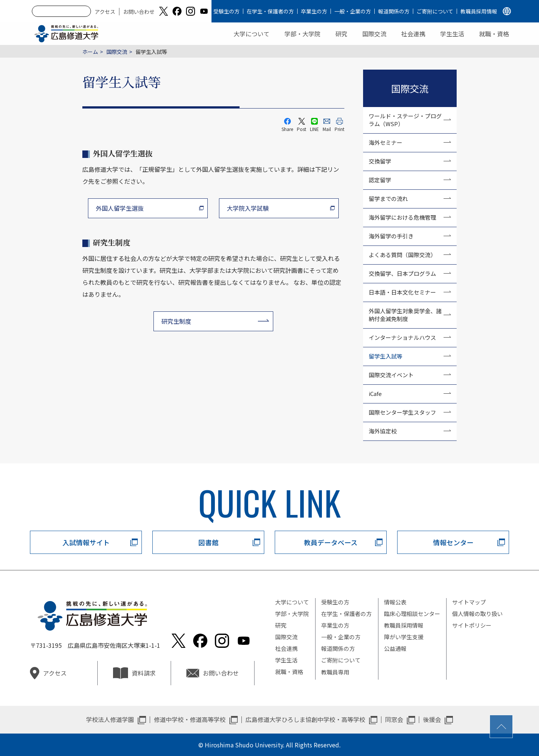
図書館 (208, 542)
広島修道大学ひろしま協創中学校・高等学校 (305, 719)
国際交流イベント (391, 375)
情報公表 (395, 602)
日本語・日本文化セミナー (402, 292)
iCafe (375, 394)
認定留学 (380, 180)
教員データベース (331, 542)
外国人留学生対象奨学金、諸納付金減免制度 (405, 315)
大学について (252, 34)
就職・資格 (494, 34)
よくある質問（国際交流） (402, 255)
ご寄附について (435, 11)
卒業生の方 (314, 11)
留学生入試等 (386, 356)
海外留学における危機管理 (402, 217)
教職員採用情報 (479, 11)
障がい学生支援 (404, 637)
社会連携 (413, 34)
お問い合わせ (139, 12)
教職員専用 (335, 672)
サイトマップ (469, 602)
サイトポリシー (472, 625)
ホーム (90, 52)
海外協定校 (383, 431)
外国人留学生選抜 (120, 208)
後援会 (432, 719)
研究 (341, 34)
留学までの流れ (388, 199)
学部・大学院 (302, 34)
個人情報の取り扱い (477, 614)
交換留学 (380, 161)
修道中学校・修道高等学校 (190, 719)
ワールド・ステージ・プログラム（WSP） (405, 120)
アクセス (105, 12)
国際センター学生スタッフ (402, 412)
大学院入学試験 (248, 208)
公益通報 (395, 648)
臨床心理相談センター (412, 614)
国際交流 (374, 34)
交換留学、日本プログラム (402, 273)
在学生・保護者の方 (270, 11)
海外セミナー (386, 142)
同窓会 (394, 719)
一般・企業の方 (353, 11)
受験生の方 (226, 11)
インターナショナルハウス (402, 337)
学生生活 (452, 34)
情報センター (453, 542)
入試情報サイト (86, 542)
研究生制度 (176, 321)
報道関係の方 (394, 11)
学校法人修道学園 (110, 719)
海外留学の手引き (391, 236)
